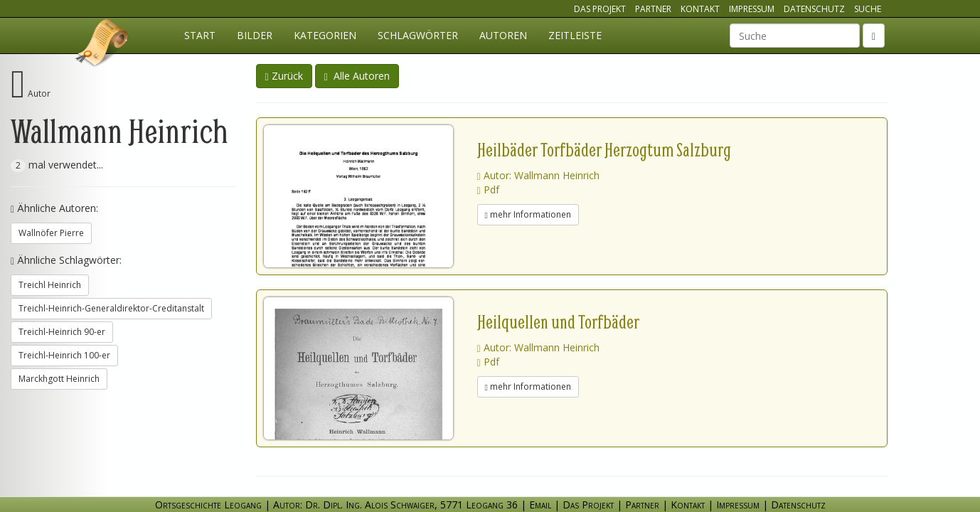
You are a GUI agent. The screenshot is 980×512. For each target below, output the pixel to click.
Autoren (503, 35)
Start (200, 35)
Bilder (255, 35)
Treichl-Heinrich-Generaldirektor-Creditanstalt (111, 308)
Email (540, 505)
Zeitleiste (575, 35)
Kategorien (325, 35)
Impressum (752, 9)
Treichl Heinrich (50, 285)
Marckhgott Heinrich (59, 379)
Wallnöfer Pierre (51, 233)
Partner (653, 9)
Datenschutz (814, 9)
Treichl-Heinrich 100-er (64, 355)
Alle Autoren (357, 76)
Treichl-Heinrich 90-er (62, 332)
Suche (868, 9)
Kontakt (700, 9)
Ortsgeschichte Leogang (102, 45)
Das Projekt (600, 9)
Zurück (284, 76)
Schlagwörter (418, 35)
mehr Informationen (528, 214)
